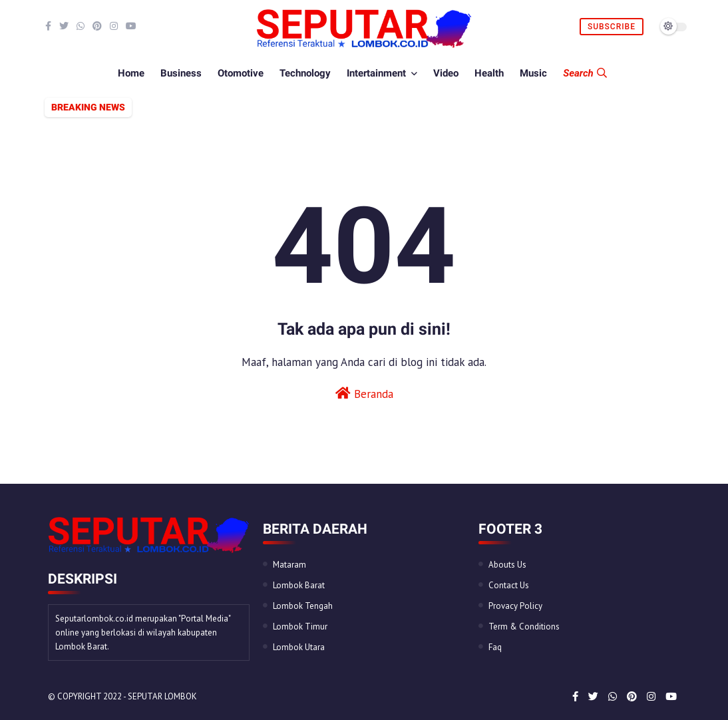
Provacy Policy (515, 606)
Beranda (364, 394)
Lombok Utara (299, 647)
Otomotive (241, 73)
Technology (305, 73)
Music (533, 73)
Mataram (289, 565)
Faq (495, 647)
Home (131, 73)
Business (181, 73)
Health (489, 73)
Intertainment (376, 73)
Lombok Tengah (303, 606)
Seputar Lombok (162, 696)
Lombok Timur (300, 627)
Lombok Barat (299, 585)
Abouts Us (507, 565)
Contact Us (509, 585)
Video (446, 73)
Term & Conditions (524, 627)
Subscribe (612, 27)
